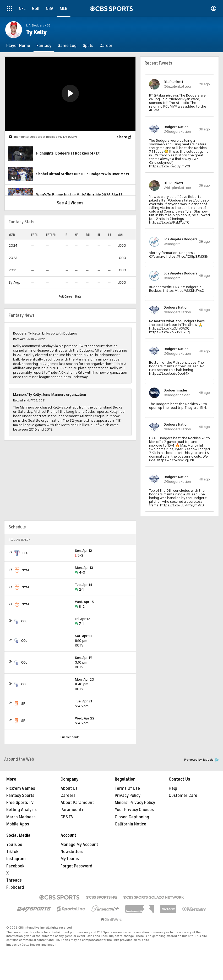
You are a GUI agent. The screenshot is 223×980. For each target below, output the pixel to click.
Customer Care (183, 796)
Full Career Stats (70, 296)
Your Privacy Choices (134, 810)
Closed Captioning (132, 817)
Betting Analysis (21, 810)
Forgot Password (76, 866)
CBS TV (67, 817)
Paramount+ (72, 810)
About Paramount (77, 803)
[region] (70, 94)
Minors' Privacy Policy (135, 803)
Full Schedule (70, 737)
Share (122, 137)
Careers (68, 796)
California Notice (130, 824)
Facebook (15, 866)
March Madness (21, 817)
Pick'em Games (21, 788)
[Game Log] (67, 46)
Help (173, 788)
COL (24, 621)
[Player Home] (18, 46)
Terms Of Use (127, 788)
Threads (14, 880)
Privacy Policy (128, 796)
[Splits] (88, 46)
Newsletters (72, 852)
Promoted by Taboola (202, 760)
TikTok (12, 852)
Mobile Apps (18, 824)
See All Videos (70, 203)
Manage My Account (79, 845)
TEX (25, 553)
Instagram (16, 859)
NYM (25, 570)
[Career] (106, 46)
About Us (69, 788)
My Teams (70, 859)
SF (23, 704)
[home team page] (17, 553)
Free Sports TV (20, 803)
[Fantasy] (44, 46)
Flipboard (15, 887)
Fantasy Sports (20, 796)
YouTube (14, 845)
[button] (70, 93)
